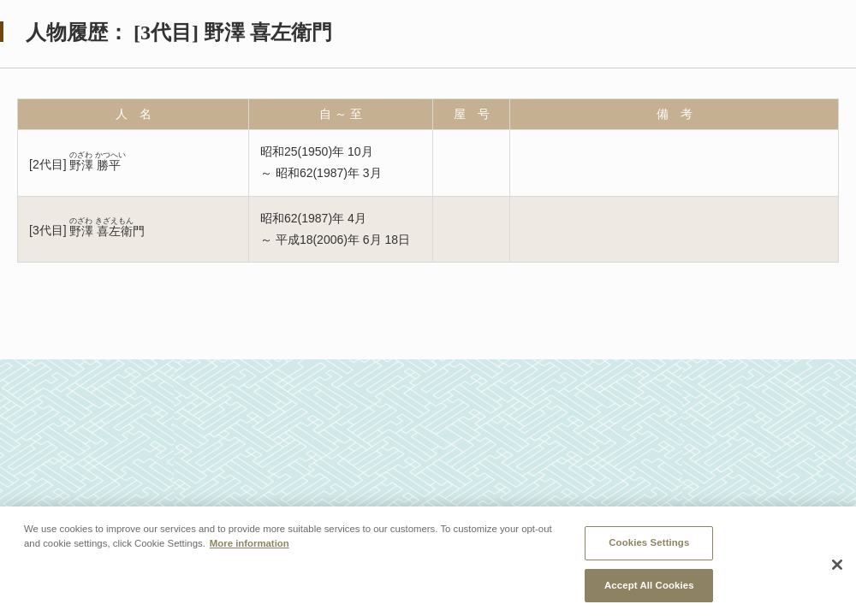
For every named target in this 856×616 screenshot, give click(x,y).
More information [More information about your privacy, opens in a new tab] (250, 547)
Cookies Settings (649, 546)
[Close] (837, 568)
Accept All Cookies (649, 589)
